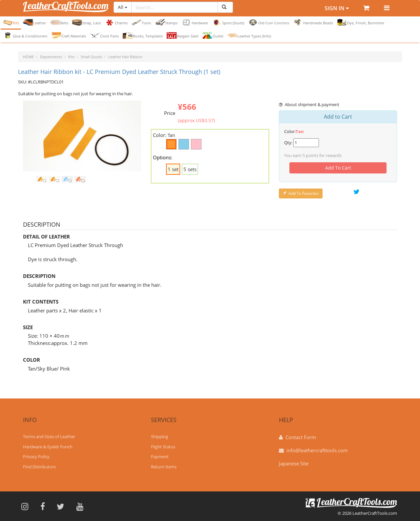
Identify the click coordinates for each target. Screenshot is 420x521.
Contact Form (301, 434)
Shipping (159, 433)
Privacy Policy (36, 454)
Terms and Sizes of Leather (49, 433)
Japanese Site (294, 460)
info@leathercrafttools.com (317, 447)
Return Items (164, 464)
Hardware (195, 22)
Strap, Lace (86, 22)
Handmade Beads (313, 22)
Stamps (166, 22)
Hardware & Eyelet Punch (48, 443)
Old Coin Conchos (269, 22)
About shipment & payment (309, 104)
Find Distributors (39, 464)
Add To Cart (338, 168)
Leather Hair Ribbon (125, 57)
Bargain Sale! (183, 35)
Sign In (337, 8)
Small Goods (91, 57)
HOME (28, 57)
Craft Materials (69, 35)
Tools (141, 22)
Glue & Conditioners (25, 35)
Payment (160, 454)
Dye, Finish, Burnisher (361, 22)
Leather (34, 22)
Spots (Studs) (228, 22)
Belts (59, 22)
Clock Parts (104, 35)
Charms (116, 22)
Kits (11, 22)
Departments (51, 57)
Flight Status (163, 443)
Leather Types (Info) (249, 35)
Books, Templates (143, 35)
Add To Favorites (301, 193)
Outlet (213, 35)
